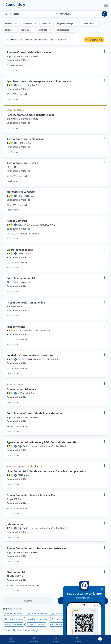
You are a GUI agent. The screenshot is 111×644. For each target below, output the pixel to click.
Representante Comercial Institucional (30, 115)
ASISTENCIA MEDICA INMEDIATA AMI (37, 225)
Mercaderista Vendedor (21, 192)
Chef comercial (16, 572)
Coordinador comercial (21, 278)
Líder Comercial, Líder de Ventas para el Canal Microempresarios (46, 471)
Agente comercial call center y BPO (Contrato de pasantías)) (43, 442)
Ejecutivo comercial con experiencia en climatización (39, 81)
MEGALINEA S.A (26, 393)
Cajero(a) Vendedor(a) (20, 250)
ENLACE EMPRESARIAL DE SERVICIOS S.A (39, 359)
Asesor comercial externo (22, 389)
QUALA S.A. (23, 475)
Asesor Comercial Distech (22, 163)
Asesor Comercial (17, 221)
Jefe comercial (15, 524)
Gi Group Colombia (20, 282)
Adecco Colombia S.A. (29, 85)
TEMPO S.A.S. (24, 143)
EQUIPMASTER (14, 307)
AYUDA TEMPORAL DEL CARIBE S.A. (33, 331)
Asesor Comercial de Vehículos (25, 139)
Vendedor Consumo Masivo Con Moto (30, 355)
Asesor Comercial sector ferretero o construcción (37, 548)
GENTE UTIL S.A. (26, 196)
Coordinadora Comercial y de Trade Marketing (35, 413)
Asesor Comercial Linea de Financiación (31, 495)
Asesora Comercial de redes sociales (29, 52)
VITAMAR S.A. (17, 576)
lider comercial (16, 327)
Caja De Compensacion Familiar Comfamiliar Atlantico (43, 446)
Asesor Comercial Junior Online (26, 302)
